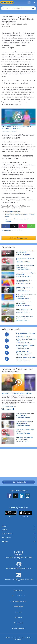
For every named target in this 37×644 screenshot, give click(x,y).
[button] (18, 526)
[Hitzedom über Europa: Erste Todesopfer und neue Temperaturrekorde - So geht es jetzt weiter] (18, 283)
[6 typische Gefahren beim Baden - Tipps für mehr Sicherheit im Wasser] (18, 305)
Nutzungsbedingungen (19, 628)
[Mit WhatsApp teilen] (31, 226)
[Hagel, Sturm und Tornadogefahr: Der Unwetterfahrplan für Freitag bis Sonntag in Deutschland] (18, 268)
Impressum (18, 612)
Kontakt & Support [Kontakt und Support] (18, 607)
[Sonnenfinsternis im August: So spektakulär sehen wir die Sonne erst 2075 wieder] (18, 319)
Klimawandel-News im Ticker (13, 212)
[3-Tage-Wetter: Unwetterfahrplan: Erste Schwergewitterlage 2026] (18, 254)
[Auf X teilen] (14, 226)
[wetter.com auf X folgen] (16, 496)
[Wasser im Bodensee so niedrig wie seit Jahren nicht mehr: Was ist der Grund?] (18, 276)
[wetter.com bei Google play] (11, 514)
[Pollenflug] (29, 2)
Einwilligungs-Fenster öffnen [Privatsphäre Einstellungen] (18, 601)
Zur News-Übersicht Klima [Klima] (19, 238)
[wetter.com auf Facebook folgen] (10, 496)
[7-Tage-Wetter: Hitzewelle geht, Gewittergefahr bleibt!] (18, 425)
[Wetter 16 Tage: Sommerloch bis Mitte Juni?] (18, 261)
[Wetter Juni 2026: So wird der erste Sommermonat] (18, 335)
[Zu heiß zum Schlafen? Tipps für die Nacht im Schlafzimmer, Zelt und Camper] (18, 360)
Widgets (5, 530)
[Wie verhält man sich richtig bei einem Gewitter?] (18, 290)
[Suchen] (33, 8)
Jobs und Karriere (19, 590)
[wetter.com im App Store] (25, 514)
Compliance (19, 617)
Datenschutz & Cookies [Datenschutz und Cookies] (18, 596)
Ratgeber (5, 541)
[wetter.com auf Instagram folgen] (27, 496)
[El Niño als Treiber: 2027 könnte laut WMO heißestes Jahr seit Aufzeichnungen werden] (18, 298)
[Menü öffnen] (34, 2)
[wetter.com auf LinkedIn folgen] (22, 496)
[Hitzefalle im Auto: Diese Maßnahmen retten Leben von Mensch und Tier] (18, 354)
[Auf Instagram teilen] (23, 226)
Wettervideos (6, 538)
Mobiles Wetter (7, 534)
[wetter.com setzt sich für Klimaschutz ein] (18, 567)
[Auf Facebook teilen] (6, 226)
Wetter (4, 526)
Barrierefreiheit (18, 623)
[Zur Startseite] (8, 2)
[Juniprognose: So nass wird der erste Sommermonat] (18, 312)
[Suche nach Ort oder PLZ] (18, 8)
